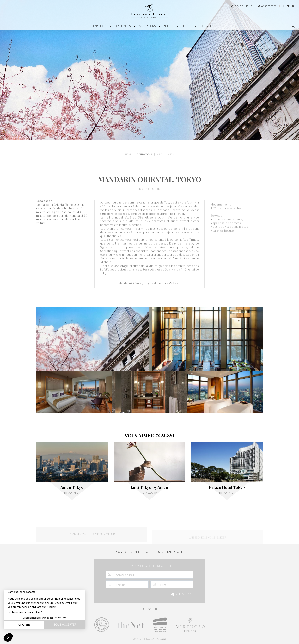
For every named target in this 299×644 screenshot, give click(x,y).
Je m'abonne (181, 594)
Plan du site (174, 552)
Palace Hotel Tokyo (227, 487)
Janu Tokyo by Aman (149, 487)
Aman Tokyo (72, 487)
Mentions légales (147, 552)
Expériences (122, 26)
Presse (186, 26)
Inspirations (147, 26)
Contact (205, 26)
